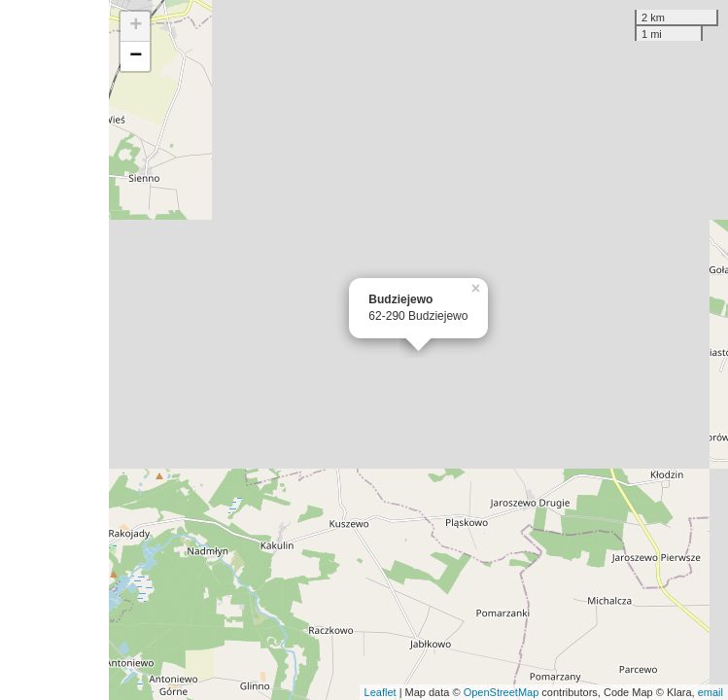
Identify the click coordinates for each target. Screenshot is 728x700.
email (711, 692)
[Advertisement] (54, 350)
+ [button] (136, 26)
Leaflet (381, 692)
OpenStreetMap (502, 692)
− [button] (136, 56)
